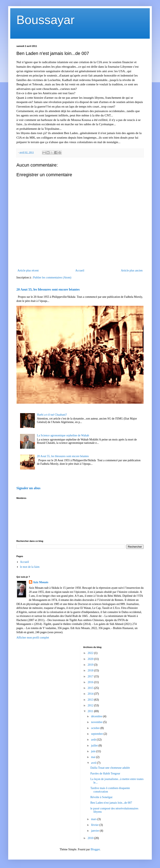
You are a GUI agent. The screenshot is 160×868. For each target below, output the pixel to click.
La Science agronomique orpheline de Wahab (63, 435)
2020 (91, 659)
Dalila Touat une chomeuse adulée (110, 768)
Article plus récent (28, 271)
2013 (91, 700)
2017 (91, 676)
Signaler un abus (28, 488)
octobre (96, 728)
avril (94, 763)
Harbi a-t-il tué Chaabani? (52, 415)
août (94, 740)
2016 (91, 682)
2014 (91, 694)
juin (94, 751)
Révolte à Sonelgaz (101, 797)
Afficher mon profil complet (33, 638)
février (95, 825)
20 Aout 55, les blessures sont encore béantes (48, 289)
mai (94, 757)
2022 (91, 653)
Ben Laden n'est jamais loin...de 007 (111, 803)
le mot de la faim (30, 567)
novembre (97, 722)
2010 (91, 838)
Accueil (80, 271)
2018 (91, 670)
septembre (97, 734)
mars (94, 819)
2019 (91, 665)
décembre (97, 716)
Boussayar (45, 20)
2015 (91, 688)
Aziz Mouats (41, 582)
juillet (95, 746)
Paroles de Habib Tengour (105, 774)
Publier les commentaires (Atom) (52, 278)
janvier (95, 831)
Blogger (95, 849)
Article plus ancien (132, 271)
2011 (91, 711)
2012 (91, 705)
